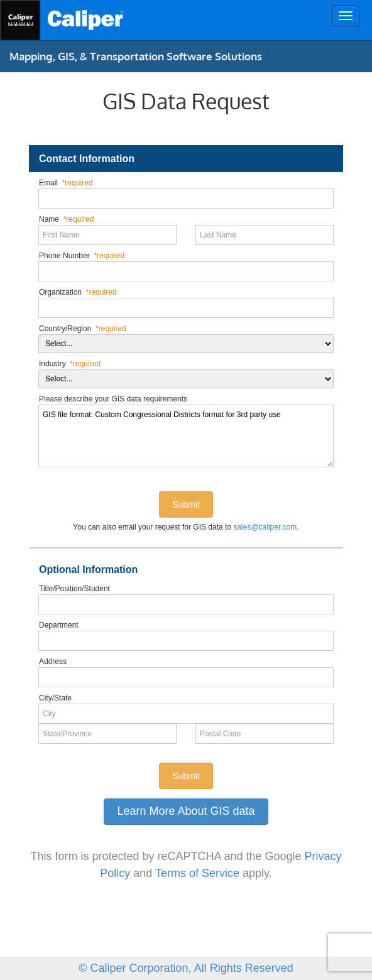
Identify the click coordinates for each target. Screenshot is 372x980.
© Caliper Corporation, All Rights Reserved (186, 968)
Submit (186, 504)
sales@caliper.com (265, 527)
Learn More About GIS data (186, 811)
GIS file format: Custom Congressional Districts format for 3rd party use (186, 436)
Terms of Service (197, 873)
